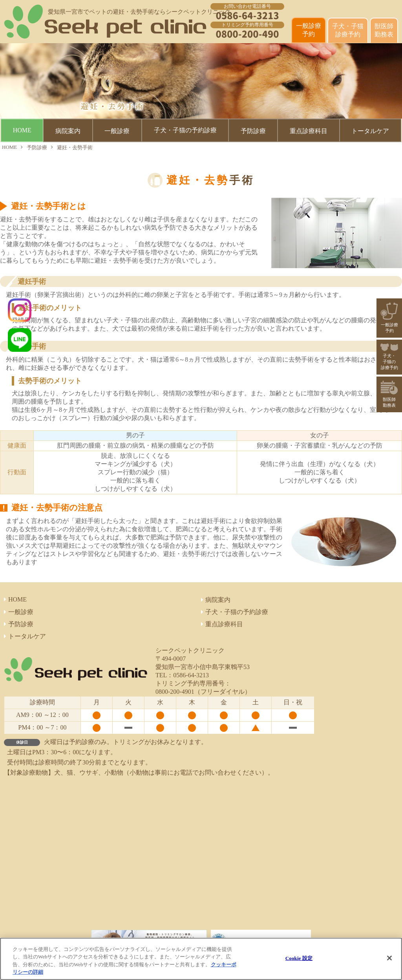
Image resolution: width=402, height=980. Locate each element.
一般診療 (19, 612)
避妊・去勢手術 (75, 147)
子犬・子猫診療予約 (348, 30)
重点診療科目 (222, 624)
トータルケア (25, 636)
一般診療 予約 (309, 30)
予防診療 (37, 147)
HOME (22, 130)
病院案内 (216, 600)
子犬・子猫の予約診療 (185, 130)
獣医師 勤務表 (384, 30)
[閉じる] (389, 958)
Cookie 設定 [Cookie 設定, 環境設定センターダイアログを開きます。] (299, 958)
